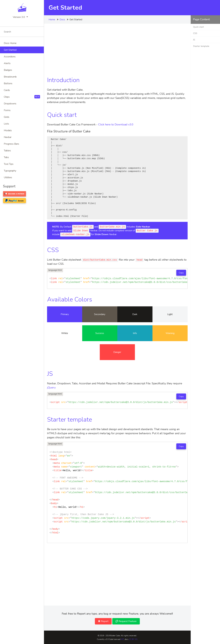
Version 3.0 (19, 17)
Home (52, 20)
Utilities (8, 177)
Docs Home (10, 43)
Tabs (6, 157)
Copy (181, 273)
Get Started (10, 50)
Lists (6, 124)
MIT (122, 639)
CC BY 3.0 (133, 639)
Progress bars (11, 144)
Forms (7, 110)
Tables (7, 151)
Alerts (7, 63)
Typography (10, 171)
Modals (8, 130)
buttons (8, 83)
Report (103, 621)
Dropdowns (10, 104)
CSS (195, 33)
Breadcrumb (10, 77)
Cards (7, 90)
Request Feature (126, 621)
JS (194, 40)
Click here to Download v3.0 (116, 124)
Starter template (201, 46)
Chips (22, 97)
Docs (62, 20)
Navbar (8, 137)
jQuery (51, 388)
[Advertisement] (117, 48)
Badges (8, 70)
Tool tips (9, 164)
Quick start (198, 27)
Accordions (10, 57)
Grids (7, 117)
